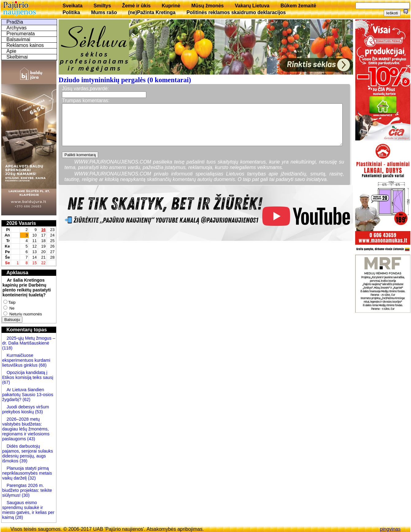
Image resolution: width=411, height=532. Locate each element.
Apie (11, 51)
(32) (31, 478)
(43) (31, 439)
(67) (6, 382)
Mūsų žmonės (208, 6)
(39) (23, 461)
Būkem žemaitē (298, 6)
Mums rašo (104, 12)
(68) (42, 365)
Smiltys (102, 6)
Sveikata (73, 6)
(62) (26, 399)
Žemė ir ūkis (136, 6)
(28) (18, 517)
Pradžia (15, 22)
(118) (7, 348)
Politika (71, 12)
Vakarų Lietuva (252, 6)
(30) (25, 495)
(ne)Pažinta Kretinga (152, 12)
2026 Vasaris (21, 223)
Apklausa (17, 273)
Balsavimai (18, 39)
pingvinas (390, 529)
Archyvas (17, 28)
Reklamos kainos (25, 45)
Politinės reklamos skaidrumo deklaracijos (236, 12)
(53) (38, 412)
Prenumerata (21, 34)
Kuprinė (171, 6)
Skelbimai (17, 57)
